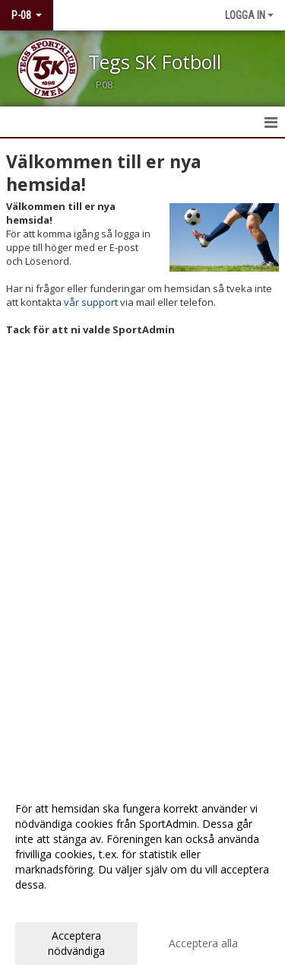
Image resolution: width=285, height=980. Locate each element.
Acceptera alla (203, 943)
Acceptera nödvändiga (76, 943)
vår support (91, 302)
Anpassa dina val (56, 905)
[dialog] (142, 879)
